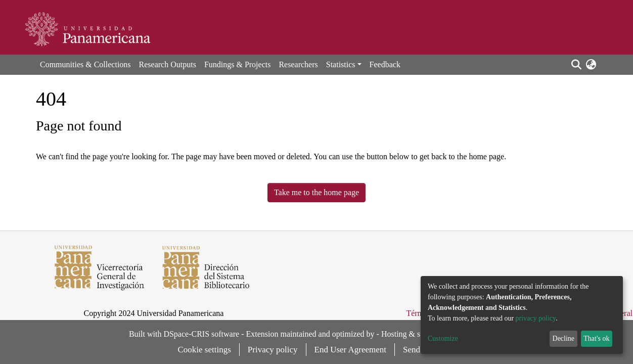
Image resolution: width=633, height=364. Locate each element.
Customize (443, 338)
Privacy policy (273, 350)
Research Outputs (168, 64)
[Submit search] (576, 65)
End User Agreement (351, 350)
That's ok (596, 338)
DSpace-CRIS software (201, 334)
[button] (591, 65)
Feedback (385, 64)
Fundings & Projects (238, 64)
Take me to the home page (316, 192)
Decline (564, 338)
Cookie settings (205, 350)
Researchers (298, 64)
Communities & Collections (85, 64)
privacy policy (536, 318)
